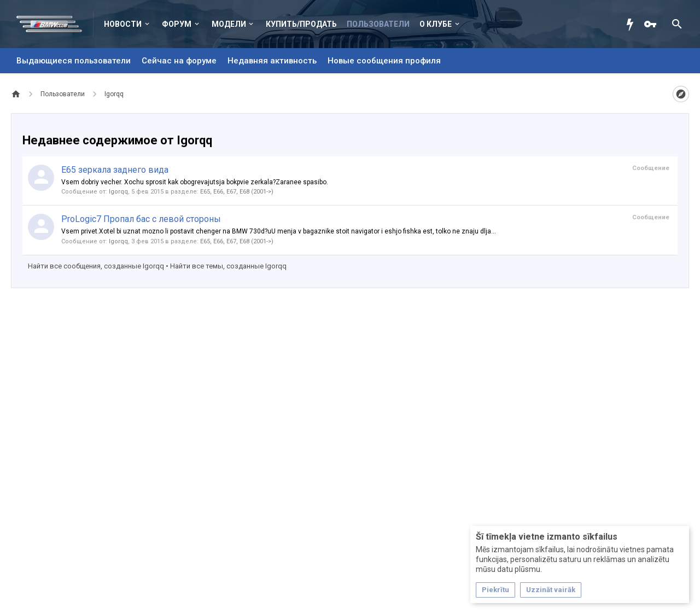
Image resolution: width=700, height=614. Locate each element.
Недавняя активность (272, 61)
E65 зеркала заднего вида (115, 170)
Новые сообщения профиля (384, 61)
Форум (177, 24)
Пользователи (378, 24)
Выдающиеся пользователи (74, 61)
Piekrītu (495, 590)
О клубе (436, 24)
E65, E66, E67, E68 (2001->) (237, 192)
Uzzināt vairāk (551, 590)
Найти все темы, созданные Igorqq (228, 266)
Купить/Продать (301, 24)
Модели (229, 24)
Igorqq (118, 192)
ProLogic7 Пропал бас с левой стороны (141, 219)
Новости (123, 24)
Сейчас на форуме (179, 61)
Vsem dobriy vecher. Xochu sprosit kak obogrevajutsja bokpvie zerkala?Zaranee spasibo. (195, 182)
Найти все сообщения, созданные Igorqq (96, 266)
